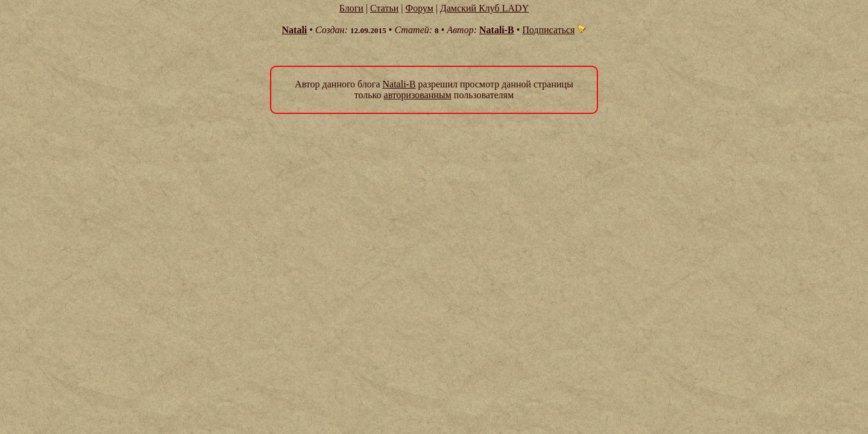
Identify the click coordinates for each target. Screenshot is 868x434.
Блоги (351, 8)
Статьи (384, 8)
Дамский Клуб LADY (484, 8)
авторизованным (418, 95)
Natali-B (497, 30)
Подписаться (554, 30)
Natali (295, 30)
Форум (419, 8)
